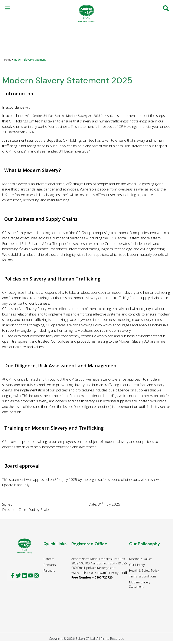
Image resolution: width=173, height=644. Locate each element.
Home (8, 60)
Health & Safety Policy (144, 571)
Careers (49, 559)
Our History (137, 565)
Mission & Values (141, 559)
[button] (7, 8)
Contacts (50, 565)
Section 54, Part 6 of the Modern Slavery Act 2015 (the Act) (72, 116)
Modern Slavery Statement (140, 584)
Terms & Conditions (143, 576)
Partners (49, 571)
